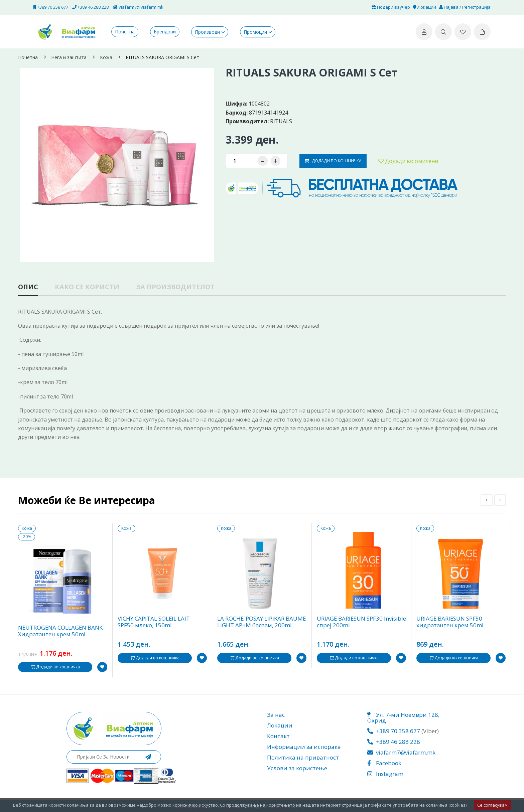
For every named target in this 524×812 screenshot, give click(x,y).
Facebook (384, 763)
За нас (276, 715)
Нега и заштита (69, 57)
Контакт (278, 736)
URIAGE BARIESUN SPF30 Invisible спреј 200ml (350, 622)
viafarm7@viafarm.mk (138, 7)
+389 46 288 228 (90, 7)
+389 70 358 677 (51, 7)
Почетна (125, 32)
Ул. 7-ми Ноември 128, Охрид (403, 717)
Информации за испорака (304, 747)
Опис (28, 287)
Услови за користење (297, 768)
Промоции (255, 32)
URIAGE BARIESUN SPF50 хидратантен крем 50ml (450, 622)
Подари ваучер (391, 7)
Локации (425, 7)
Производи (207, 32)
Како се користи (88, 287)
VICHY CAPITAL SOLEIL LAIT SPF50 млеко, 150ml (154, 622)
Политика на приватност (303, 757)
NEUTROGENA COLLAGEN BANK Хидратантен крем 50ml (61, 631)
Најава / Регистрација (465, 7)
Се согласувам (492, 805)
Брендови (165, 32)
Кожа (106, 57)
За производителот (177, 287)
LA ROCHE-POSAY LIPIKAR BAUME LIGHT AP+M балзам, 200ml (262, 622)
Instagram (385, 774)
